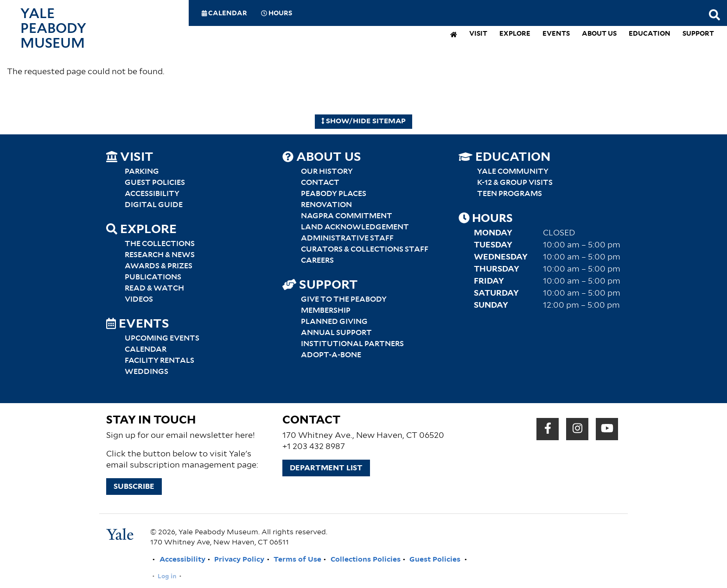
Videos (139, 299)
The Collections (160, 244)
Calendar (224, 13)
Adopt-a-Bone (331, 355)
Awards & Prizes (159, 266)
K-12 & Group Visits (515, 183)
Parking (142, 171)
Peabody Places (334, 194)
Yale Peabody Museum (53, 29)
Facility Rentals (159, 360)
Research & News (160, 255)
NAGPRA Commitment (347, 216)
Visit (478, 34)
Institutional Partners (352, 344)
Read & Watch (154, 288)
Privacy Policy (239, 560)
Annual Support (336, 333)
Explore (515, 34)
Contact (320, 183)
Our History (327, 171)
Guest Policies (155, 183)
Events (556, 34)
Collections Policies (366, 560)
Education (650, 34)
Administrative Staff (347, 238)
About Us (599, 34)
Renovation (326, 205)
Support (698, 34)
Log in (167, 576)
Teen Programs (510, 194)
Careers (317, 260)
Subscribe (134, 487)
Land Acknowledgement (355, 227)
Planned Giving (334, 322)
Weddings (147, 372)
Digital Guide (154, 205)
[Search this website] (714, 16)
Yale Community (513, 171)
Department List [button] (326, 468)
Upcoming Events (162, 338)
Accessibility (152, 194)
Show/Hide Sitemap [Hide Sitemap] (364, 121)
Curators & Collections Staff (365, 249)
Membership (326, 310)
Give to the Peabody (344, 299)
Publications (153, 277)
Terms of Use (297, 560)
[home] (454, 35)
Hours (277, 13)
